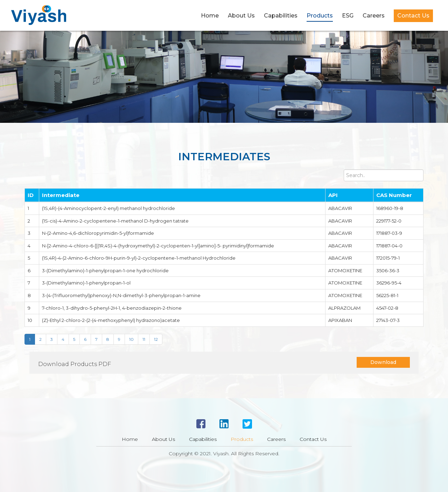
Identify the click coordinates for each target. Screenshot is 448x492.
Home (210, 16)
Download (383, 362)
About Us (241, 16)
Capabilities (281, 16)
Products (320, 16)
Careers (374, 16)
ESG (348, 16)
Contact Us (413, 16)
